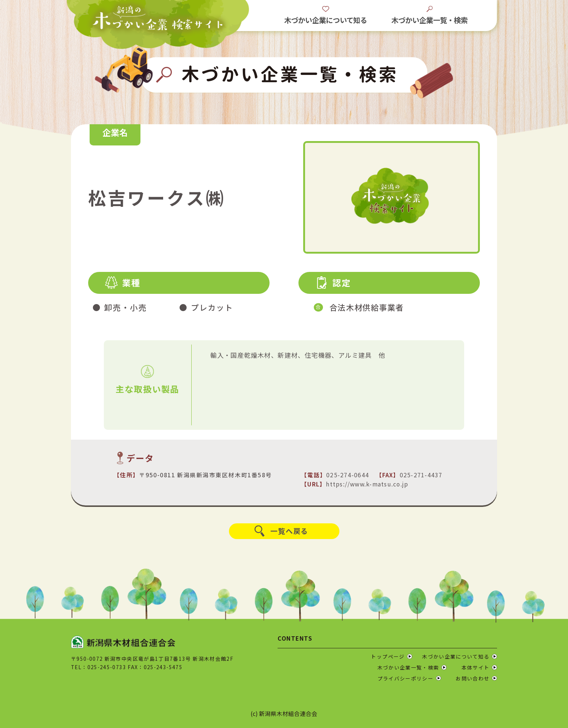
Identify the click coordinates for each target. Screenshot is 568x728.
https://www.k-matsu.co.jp (367, 484)
